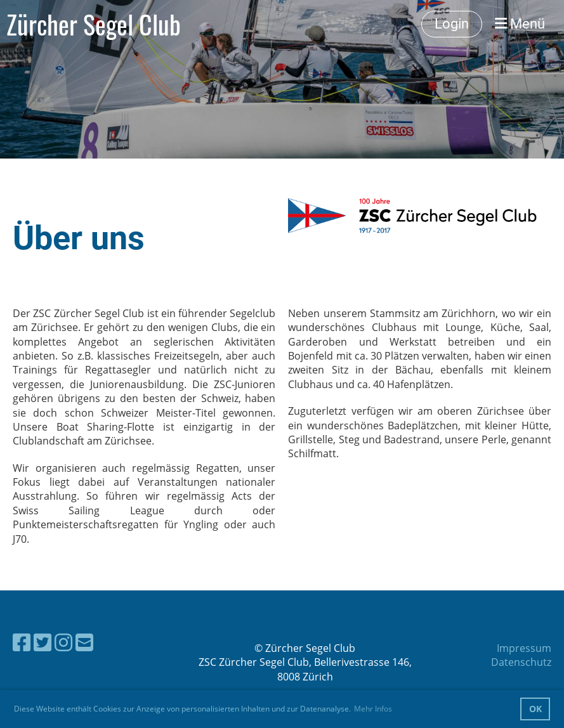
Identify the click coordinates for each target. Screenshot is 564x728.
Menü (520, 24)
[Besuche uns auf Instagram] (63, 642)
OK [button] (535, 709)
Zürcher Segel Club (94, 24)
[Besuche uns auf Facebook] (22, 642)
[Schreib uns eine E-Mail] (84, 642)
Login (452, 24)
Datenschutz (521, 662)
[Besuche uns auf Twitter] (43, 642)
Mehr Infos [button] (373, 709)
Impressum (524, 648)
